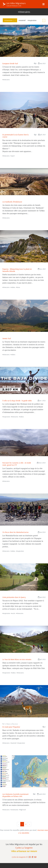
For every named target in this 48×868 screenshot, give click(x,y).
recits (13, 613)
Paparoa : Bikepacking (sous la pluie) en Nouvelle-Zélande (17, 270)
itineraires (6, 80)
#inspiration (32, 20)
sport (13, 156)
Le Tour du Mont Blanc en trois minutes (17, 659)
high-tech (23, 810)
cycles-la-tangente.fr (20, 857)
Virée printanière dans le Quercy (14, 597)
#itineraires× (10, 20)
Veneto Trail (7, 338)
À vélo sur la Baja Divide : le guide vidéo (17, 401)
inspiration (7, 417)
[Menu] (44, 4)
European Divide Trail (10, 63)
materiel (14, 743)
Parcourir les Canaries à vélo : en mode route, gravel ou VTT (17, 464)
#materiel (22, 20)
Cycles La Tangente (24, 848)
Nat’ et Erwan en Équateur (10, 724)
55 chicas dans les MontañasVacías (16, 532)
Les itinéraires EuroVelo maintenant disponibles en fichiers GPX (15, 795)
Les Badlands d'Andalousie (12, 202)
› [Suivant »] (29, 824)
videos (13, 287)
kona (18, 287)
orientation (15, 810)
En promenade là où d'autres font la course (16, 136)
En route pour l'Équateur (11, 727)
